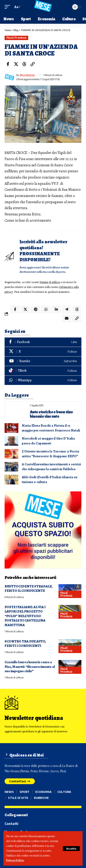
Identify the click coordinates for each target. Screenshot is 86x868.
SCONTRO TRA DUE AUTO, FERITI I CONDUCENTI (25, 644)
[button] (71, 849)
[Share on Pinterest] (36, 309)
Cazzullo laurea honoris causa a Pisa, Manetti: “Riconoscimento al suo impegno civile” (30, 667)
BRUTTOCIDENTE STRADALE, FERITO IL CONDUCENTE (29, 588)
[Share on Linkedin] (56, 309)
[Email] (67, 318)
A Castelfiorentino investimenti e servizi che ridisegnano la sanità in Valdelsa (51, 467)
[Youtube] (43, 361)
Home (8, 30)
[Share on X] (16, 64)
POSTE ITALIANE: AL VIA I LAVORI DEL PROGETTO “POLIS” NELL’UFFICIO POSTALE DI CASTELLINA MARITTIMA (25, 616)
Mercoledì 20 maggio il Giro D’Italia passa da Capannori (48, 441)
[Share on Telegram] (67, 309)
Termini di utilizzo (50, 282)
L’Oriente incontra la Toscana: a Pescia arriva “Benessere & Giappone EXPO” (50, 454)
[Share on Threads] (24, 64)
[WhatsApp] (43, 380)
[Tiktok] (43, 371)
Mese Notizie (27, 75)
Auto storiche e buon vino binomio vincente (51, 414)
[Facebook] (43, 342)
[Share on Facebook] (8, 64)
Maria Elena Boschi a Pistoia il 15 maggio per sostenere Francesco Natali (51, 428)
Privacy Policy (15, 860)
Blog (16, 30)
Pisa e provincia (16, 38)
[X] (43, 352)
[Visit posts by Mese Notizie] (9, 77)
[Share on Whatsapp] (46, 309)
